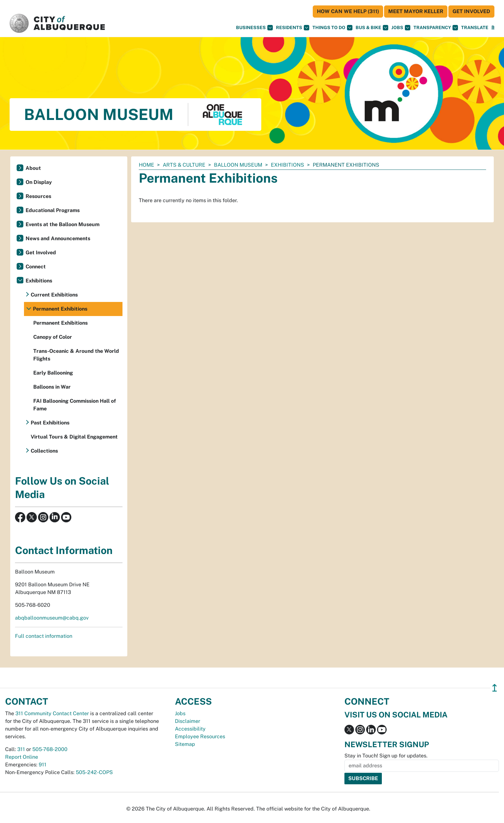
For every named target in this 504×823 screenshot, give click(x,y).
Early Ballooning (53, 373)
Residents (293, 28)
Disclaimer (188, 721)
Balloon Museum (238, 165)
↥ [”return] (495, 688)
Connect (36, 267)
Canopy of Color (53, 337)
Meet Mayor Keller (416, 11)
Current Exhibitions (54, 295)
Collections (44, 451)
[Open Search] (493, 28)
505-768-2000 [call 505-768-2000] (50, 749)
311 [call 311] (21, 749)
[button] (475, 28)
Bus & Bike (372, 28)
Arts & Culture (184, 165)
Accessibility (190, 729)
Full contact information (44, 636)
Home (146, 165)
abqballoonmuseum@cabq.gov (52, 618)
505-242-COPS (94, 772)
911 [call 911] (43, 765)
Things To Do (332, 28)
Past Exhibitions (50, 423)
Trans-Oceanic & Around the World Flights (76, 355)
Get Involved (471, 11)
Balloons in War (52, 387)
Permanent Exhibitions (60, 309)
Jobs (401, 28)
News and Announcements (58, 238)
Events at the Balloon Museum (63, 224)
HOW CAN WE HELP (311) (348, 11)
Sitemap (185, 744)
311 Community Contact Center (52, 713)
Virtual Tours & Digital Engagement (74, 437)
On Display (39, 182)
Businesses (254, 28)
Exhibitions (287, 165)
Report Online (22, 757)
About (33, 168)
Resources (38, 196)
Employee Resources (200, 736)
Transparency (436, 28)
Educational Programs (53, 210)
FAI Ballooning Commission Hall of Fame (75, 405)
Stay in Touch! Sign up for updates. (386, 756)
